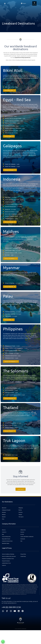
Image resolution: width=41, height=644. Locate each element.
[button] (5, 3)
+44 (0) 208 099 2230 (11, 607)
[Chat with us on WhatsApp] (3, 642)
